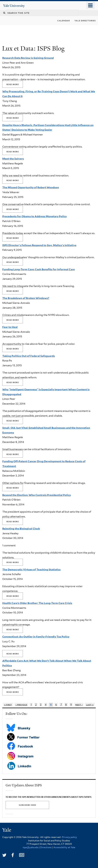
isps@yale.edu (31, 847)
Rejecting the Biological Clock (21, 529)
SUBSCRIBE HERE (27, 805)
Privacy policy (69, 837)
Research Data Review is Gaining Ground (28, 58)
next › (79, 705)
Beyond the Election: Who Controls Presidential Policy (37, 495)
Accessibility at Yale (64, 847)
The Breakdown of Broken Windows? (26, 298)
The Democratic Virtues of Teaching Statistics (31, 570)
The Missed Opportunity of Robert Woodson (31, 187)
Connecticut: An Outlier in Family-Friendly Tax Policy (36, 637)
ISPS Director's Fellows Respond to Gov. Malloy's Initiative (39, 245)
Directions (46, 847)
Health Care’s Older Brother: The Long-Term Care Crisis (37, 603)
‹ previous (21, 705)
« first (8, 705)
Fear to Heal (10, 327)
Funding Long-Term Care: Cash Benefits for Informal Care (39, 269)
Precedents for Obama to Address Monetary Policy (35, 216)
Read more (13, 84)
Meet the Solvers (13, 159)
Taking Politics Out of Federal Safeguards (29, 356)
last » (90, 705)
